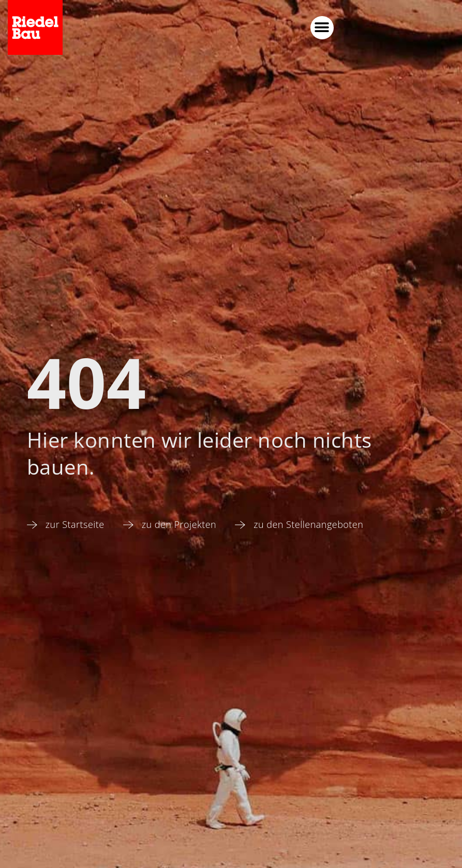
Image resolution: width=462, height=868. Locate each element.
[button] (404, 28)
